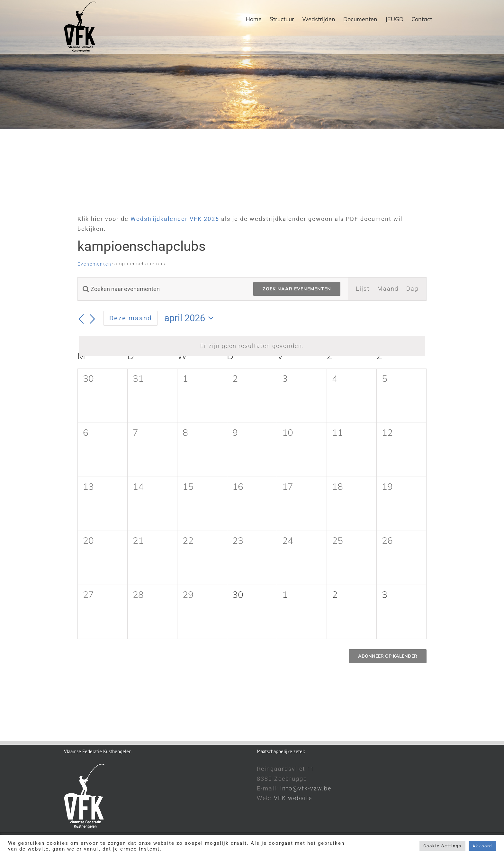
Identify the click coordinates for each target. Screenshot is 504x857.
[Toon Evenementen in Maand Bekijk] (388, 289)
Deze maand (130, 318)
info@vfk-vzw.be (306, 788)
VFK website (293, 798)
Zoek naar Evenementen (297, 289)
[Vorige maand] (81, 319)
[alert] (252, 346)
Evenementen (94, 264)
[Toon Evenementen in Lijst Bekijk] (363, 289)
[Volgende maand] (93, 319)
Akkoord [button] (482, 846)
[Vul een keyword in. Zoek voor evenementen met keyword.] (162, 289)
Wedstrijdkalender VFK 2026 (175, 219)
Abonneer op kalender (388, 656)
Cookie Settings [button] (442, 846)
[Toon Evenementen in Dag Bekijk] (412, 289)
